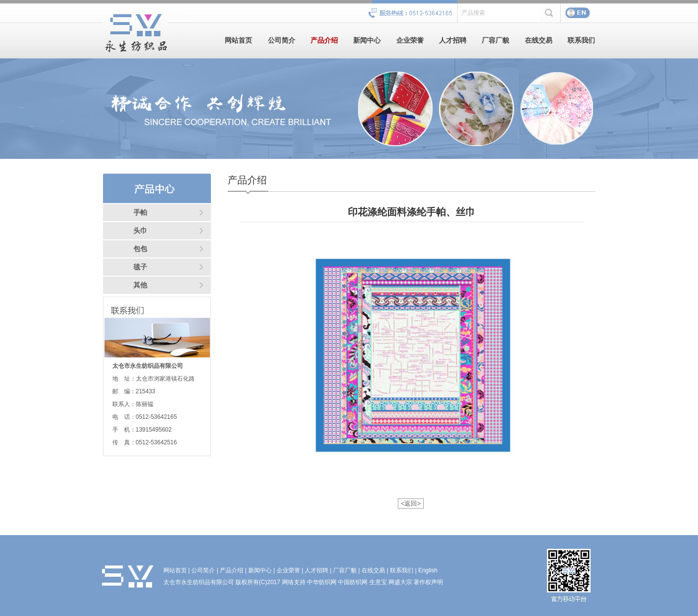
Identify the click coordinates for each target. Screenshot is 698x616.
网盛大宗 (400, 582)
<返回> (411, 503)
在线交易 (539, 40)
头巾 (140, 231)
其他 (140, 285)
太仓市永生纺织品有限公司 (199, 582)
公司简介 (282, 40)
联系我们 (581, 40)
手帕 (140, 213)
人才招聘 (453, 40)
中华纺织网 (322, 582)
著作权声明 (428, 582)
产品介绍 (324, 40)
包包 (140, 249)
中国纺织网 (353, 582)
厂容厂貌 (495, 40)
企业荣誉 (410, 40)
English (428, 570)
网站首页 (238, 40)
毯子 (140, 267)
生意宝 (378, 582)
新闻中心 (367, 40)
